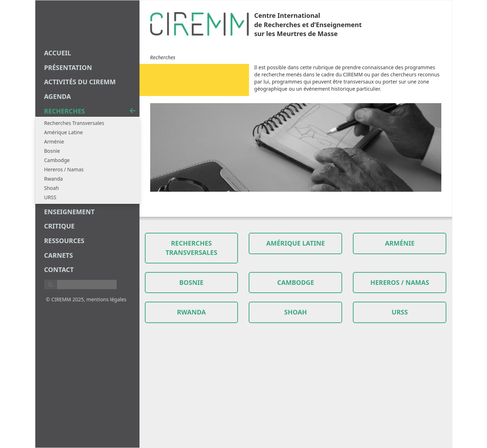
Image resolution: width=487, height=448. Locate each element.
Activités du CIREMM (80, 82)
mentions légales (106, 299)
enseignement (70, 212)
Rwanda (54, 179)
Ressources (64, 241)
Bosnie (52, 151)
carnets (59, 255)
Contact (59, 270)
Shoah (52, 188)
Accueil (58, 53)
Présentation (68, 67)
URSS (50, 197)
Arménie (54, 142)
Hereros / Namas (64, 169)
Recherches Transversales (74, 123)
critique (60, 226)
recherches (90, 111)
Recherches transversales (191, 248)
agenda (58, 96)
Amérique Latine (64, 132)
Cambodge (57, 160)
